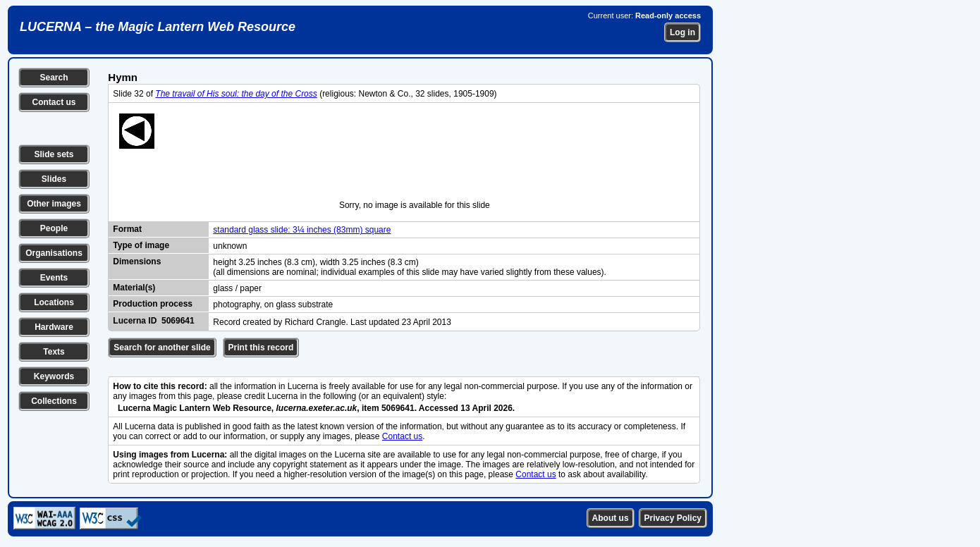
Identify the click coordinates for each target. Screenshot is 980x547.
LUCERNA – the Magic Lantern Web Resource (158, 27)
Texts (54, 352)
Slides (54, 179)
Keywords (54, 376)
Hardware (54, 327)
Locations (54, 302)
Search (54, 78)
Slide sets (54, 154)
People (54, 228)
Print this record (261, 348)
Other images (54, 204)
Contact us (54, 102)
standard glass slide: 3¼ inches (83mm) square (302, 230)
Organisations (54, 253)
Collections (54, 401)
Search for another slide (162, 348)
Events (54, 278)
